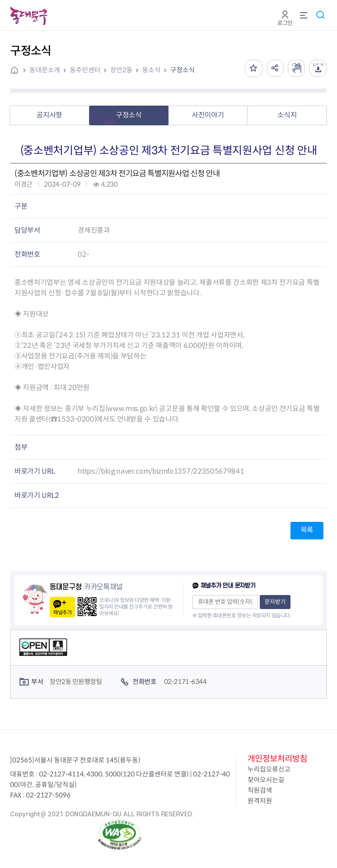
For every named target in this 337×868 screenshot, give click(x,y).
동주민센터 (85, 70)
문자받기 (275, 602)
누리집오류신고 (269, 769)
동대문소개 (45, 70)
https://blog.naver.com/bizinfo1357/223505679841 (161, 471)
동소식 (151, 70)
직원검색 (260, 790)
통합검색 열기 (320, 15)
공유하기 (274, 68)
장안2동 (121, 70)
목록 (307, 530)
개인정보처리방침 (277, 759)
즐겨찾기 (252, 68)
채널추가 (62, 612)
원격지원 (260, 801)
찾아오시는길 (266, 780)
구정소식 (183, 70)
